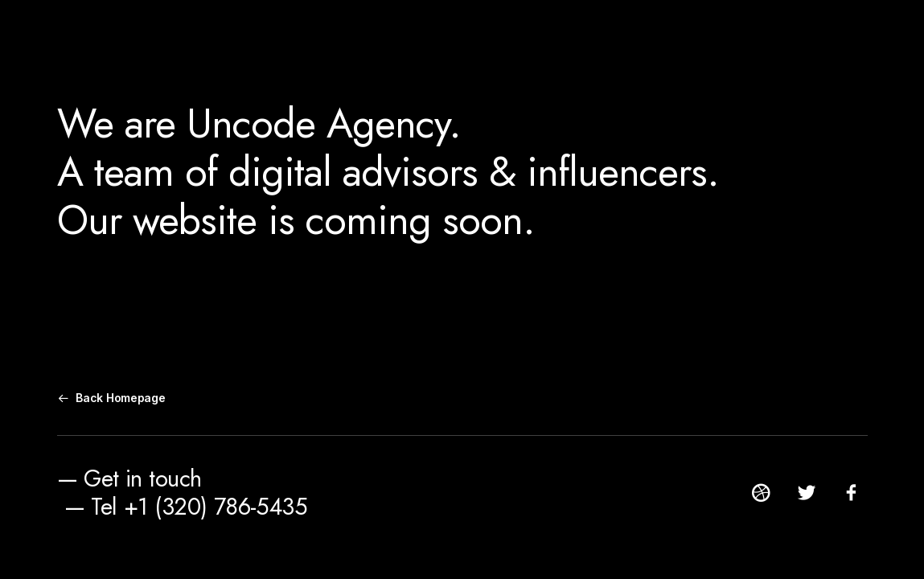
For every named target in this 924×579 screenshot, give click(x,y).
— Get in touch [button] (129, 478)
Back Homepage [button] (112, 398)
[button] (761, 498)
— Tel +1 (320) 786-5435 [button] (186, 507)
